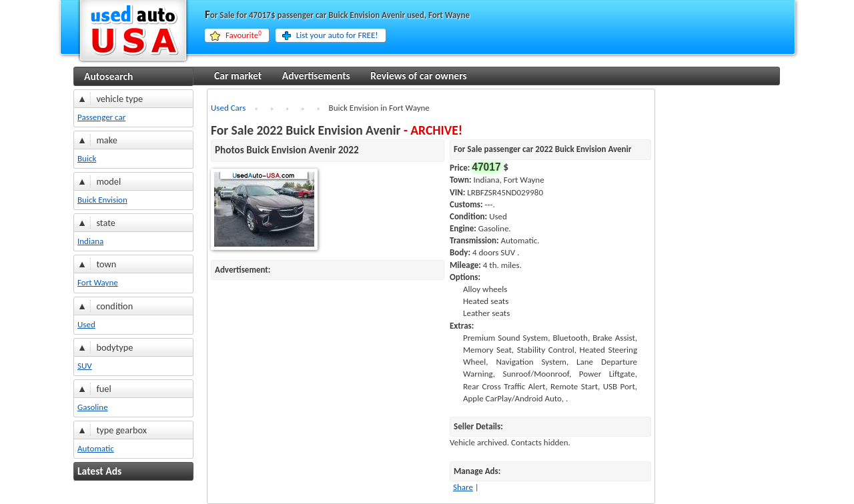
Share (463, 487)
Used (86, 324)
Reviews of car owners (418, 76)
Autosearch (108, 76)
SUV (85, 366)
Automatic (96, 448)
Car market (238, 76)
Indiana (90, 241)
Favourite (244, 35)
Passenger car (101, 117)
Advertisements (316, 76)
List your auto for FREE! (337, 35)
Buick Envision (102, 200)
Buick (87, 158)
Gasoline (93, 407)
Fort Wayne (98, 282)
